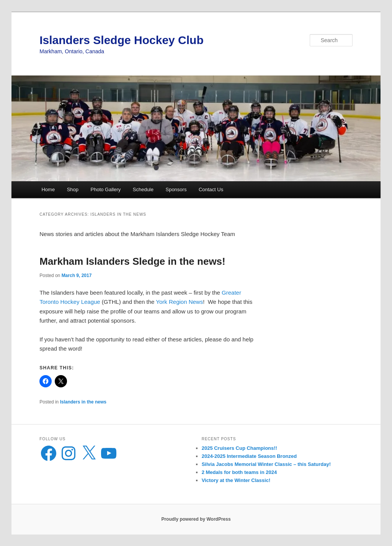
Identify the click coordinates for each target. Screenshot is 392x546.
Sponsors (176, 189)
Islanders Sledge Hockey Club (121, 40)
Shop (73, 189)
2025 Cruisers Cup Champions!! (239, 448)
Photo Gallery (106, 189)
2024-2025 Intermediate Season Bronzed (249, 456)
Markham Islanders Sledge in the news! (132, 261)
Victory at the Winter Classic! (236, 480)
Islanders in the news (83, 402)
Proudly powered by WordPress (196, 519)
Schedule (143, 189)
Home (48, 189)
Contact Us (211, 189)
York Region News (179, 302)
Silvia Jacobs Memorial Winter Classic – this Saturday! (266, 464)
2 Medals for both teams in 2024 (239, 472)
